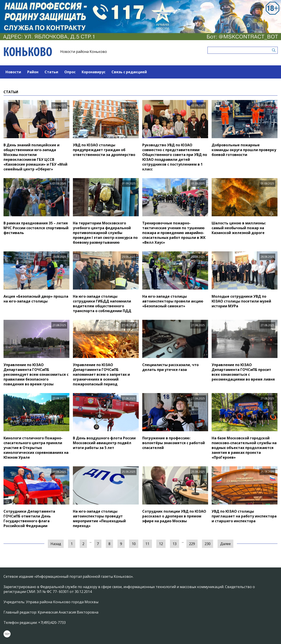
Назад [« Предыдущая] (56, 544)
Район (33, 72)
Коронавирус (94, 72)
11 (147, 544)
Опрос (70, 72)
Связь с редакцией (129, 72)
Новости (13, 72)
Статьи (51, 72)
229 (192, 544)
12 (161, 544)
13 (175, 544)
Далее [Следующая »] (225, 544)
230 (208, 544)
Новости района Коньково (84, 52)
